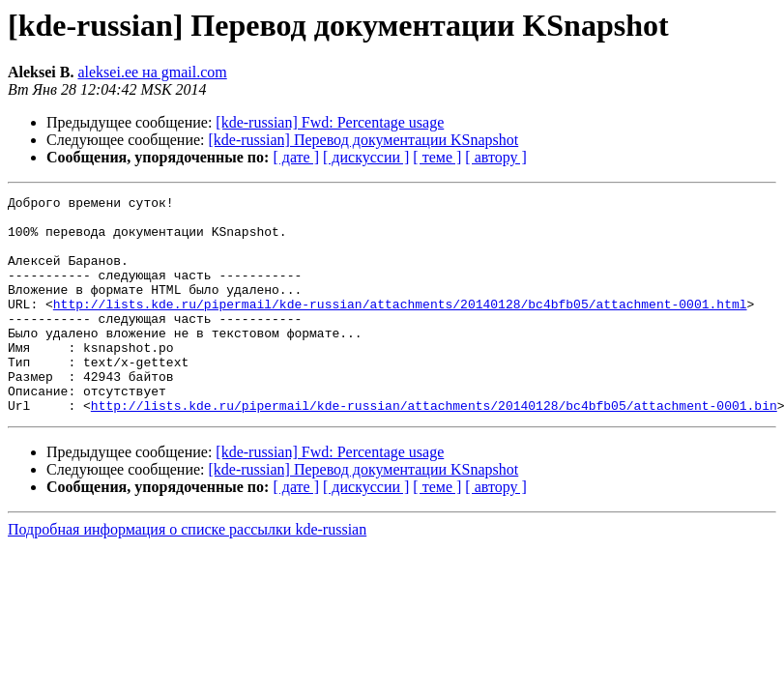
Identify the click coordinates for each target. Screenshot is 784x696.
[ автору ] (495, 157)
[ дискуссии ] (366, 157)
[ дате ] (296, 157)
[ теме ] (437, 157)
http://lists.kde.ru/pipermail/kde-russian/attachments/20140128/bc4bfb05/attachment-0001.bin (434, 449)
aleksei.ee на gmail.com (152, 72)
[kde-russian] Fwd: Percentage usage (330, 122)
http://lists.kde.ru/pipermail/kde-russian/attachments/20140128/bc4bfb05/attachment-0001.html (400, 327)
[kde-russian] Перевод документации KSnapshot (364, 140)
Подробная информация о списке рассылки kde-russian (187, 573)
